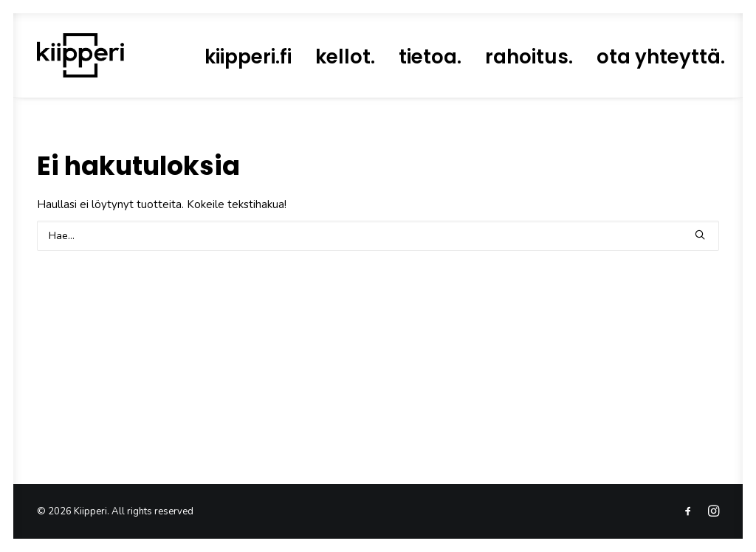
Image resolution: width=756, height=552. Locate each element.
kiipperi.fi (248, 57)
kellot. (345, 57)
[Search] (378, 236)
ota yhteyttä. (661, 57)
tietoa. (430, 57)
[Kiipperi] (80, 55)
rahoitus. (529, 57)
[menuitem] (248, 57)
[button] (700, 235)
